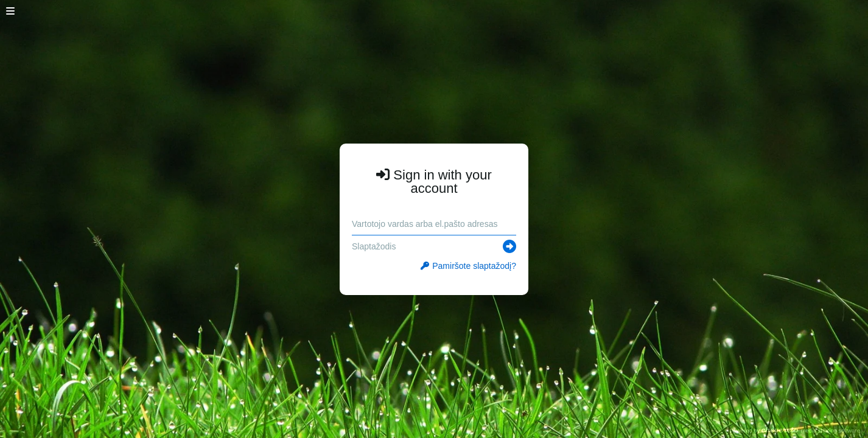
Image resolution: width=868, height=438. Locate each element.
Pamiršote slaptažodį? (468, 266)
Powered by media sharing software (795, 430)
